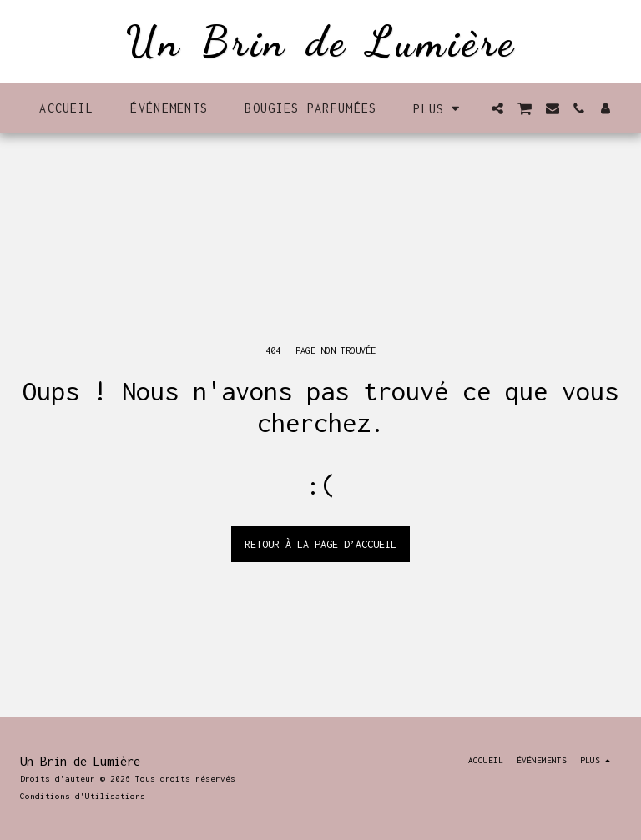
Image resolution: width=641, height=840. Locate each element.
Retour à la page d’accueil (320, 544)
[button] (497, 108)
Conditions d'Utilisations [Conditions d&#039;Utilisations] (83, 796)
